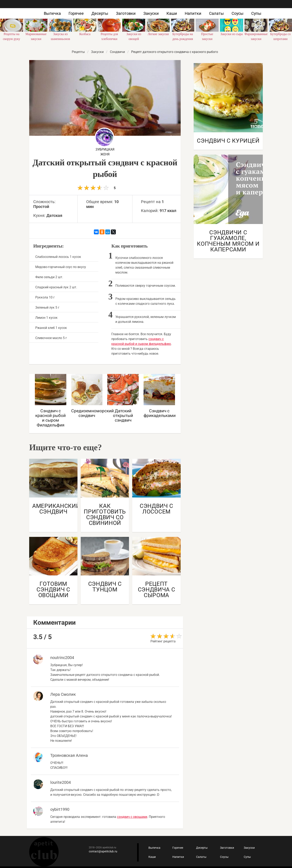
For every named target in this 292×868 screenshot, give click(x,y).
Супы (256, 13)
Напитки (193, 13)
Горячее (76, 13)
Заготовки (126, 13)
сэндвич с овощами (132, 817)
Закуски (151, 13)
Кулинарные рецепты (44, 852)
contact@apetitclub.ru (103, 851)
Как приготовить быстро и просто (41, 10)
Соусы (238, 13)
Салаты (216, 13)
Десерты (100, 13)
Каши (172, 13)
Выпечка (52, 13)
